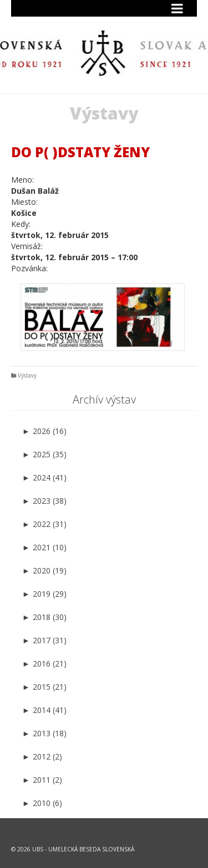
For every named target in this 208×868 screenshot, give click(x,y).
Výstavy (27, 375)
